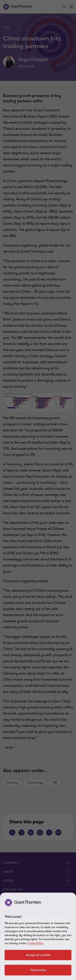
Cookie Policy (35, 943)
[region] (38, 936)
